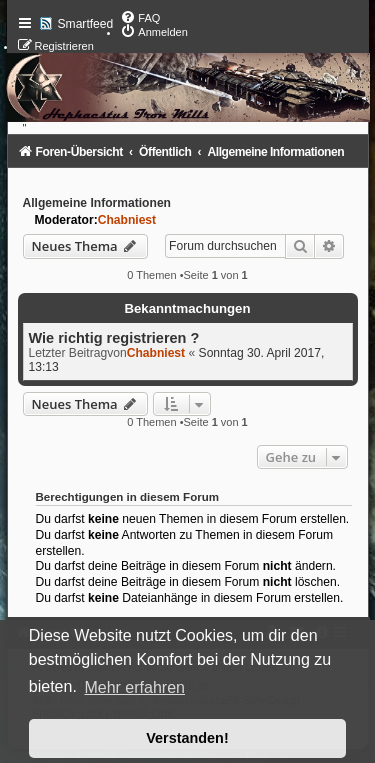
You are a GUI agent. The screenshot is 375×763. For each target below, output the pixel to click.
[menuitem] (140, 18)
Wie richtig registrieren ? (114, 338)
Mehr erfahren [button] (134, 687)
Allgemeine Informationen (97, 203)
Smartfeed (86, 24)
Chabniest (127, 220)
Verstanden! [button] (187, 738)
